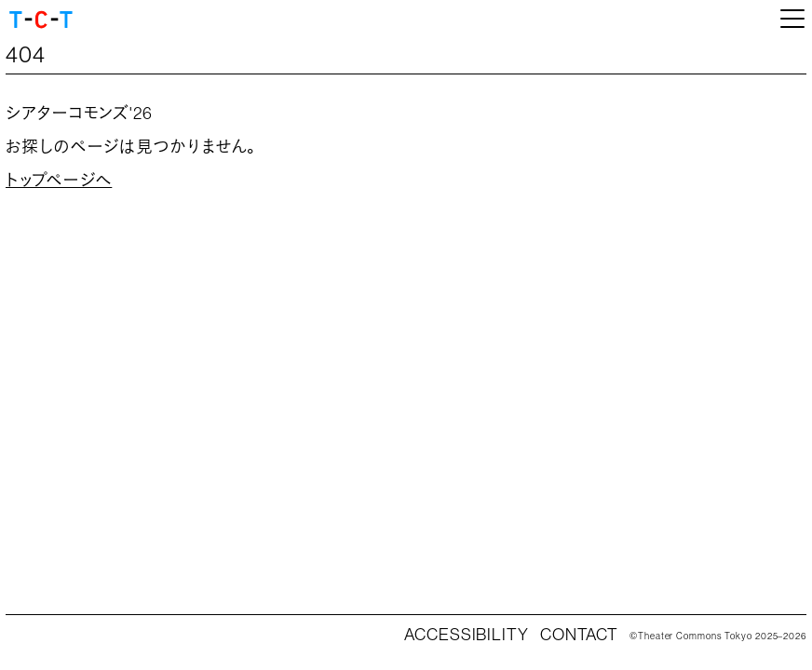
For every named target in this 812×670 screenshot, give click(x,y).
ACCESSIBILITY (467, 635)
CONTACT (579, 635)
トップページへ (59, 181)
